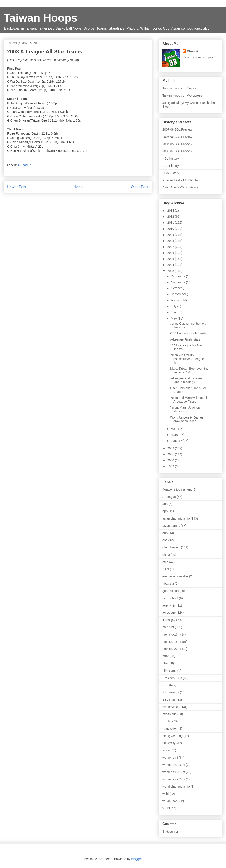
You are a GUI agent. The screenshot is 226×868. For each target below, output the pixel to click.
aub (165, 533)
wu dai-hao (170, 801)
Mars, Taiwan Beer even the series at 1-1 (189, 370)
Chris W (193, 51)
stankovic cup (172, 707)
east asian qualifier (175, 576)
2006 (171, 253)
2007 (171, 247)
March (176, 435)
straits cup (169, 714)
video (166, 750)
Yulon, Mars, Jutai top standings (185, 409)
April (174, 429)
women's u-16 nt (174, 765)
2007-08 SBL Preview (177, 129)
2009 (171, 235)
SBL (165, 685)
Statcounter (170, 832)
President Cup (172, 678)
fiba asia (168, 584)
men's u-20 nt (172, 649)
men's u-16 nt (172, 634)
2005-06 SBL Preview (177, 137)
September (179, 294)
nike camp (169, 671)
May (174, 318)
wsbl (166, 794)
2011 (171, 223)
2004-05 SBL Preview (177, 144)
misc (166, 656)
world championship (176, 786)
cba (165, 540)
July (174, 306)
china (166, 555)
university (169, 743)
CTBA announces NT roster (189, 333)
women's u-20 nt (174, 779)
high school (170, 598)
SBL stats (169, 700)
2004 (171, 265)
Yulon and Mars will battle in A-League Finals (189, 400)
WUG (166, 808)
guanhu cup (170, 591)
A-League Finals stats (185, 339)
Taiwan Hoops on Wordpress (182, 95)
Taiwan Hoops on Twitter (179, 88)
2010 (171, 229)
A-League (24, 165)
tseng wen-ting (172, 736)
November (178, 282)
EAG (166, 569)
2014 (171, 211)
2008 (171, 241)
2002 (171, 448)
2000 (171, 460)
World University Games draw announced (187, 419)
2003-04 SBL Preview (177, 151)
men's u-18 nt (172, 642)
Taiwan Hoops (40, 18)
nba (165, 663)
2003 (171, 271)
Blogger (136, 859)
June (175, 312)
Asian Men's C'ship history (180, 187)
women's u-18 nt (174, 772)
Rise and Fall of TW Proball (181, 180)
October (177, 288)
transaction (170, 729)
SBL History (170, 166)
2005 (171, 259)
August (176, 300)
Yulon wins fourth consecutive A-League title (187, 359)
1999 (171, 466)
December (178, 276)
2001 (171, 454)
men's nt (168, 627)
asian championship (176, 518)
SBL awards (171, 692)
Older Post (140, 187)
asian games (171, 526)
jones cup (169, 613)
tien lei (167, 721)
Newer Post (17, 187)
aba (165, 504)
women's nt (170, 758)
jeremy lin (169, 605)
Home (78, 187)
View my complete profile (200, 57)
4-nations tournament (177, 489)
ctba (165, 562)
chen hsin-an (171, 547)
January (177, 441)
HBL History (171, 158)
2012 (171, 217)
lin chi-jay (169, 620)
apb (165, 511)
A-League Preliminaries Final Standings (186, 380)
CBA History (171, 173)
